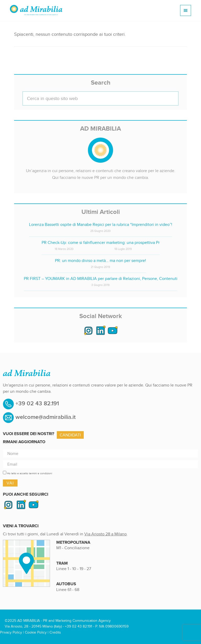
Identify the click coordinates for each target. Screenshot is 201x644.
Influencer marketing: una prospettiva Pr (123, 242)
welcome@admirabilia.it (46, 417)
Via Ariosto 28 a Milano (105, 534)
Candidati (70, 435)
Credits (55, 632)
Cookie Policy (36, 632)
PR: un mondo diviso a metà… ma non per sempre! (100, 260)
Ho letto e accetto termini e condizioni (30, 473)
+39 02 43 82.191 (36, 404)
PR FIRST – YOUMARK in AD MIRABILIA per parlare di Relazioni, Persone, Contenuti (101, 279)
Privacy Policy (11, 632)
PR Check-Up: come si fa (64, 242)
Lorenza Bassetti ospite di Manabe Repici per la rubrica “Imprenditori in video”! (101, 224)
